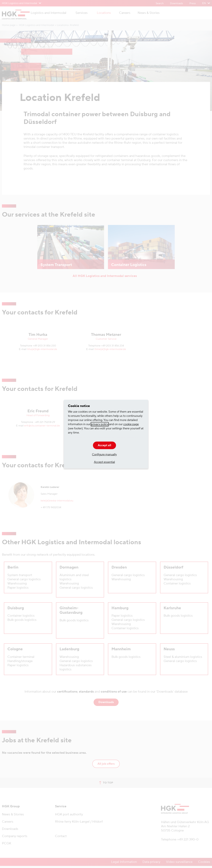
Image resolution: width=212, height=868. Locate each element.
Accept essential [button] (104, 462)
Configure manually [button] (104, 455)
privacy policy (100, 424)
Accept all (104, 445)
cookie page (131, 424)
